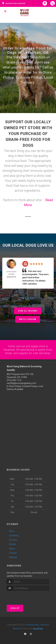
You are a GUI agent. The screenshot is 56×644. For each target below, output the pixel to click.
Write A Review (28, 319)
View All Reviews (28, 311)
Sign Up (15, 608)
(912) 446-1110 (14, 380)
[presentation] (23, 596)
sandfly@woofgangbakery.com (21, 383)
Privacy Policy (33, 624)
